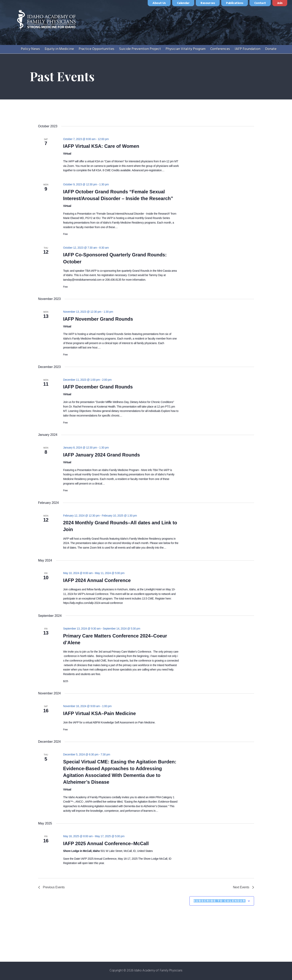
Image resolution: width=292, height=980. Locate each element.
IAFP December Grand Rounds (98, 387)
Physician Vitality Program (186, 49)
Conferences (220, 49)
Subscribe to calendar (220, 901)
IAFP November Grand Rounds (98, 319)
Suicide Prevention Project (140, 49)
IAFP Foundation (248, 49)
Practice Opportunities (97, 49)
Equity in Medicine (59, 49)
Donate (271, 49)
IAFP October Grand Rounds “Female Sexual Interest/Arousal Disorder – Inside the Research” (118, 195)
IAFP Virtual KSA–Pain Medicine (99, 713)
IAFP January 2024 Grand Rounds (101, 455)
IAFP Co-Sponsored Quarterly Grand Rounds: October (115, 258)
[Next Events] (243, 887)
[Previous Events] (51, 887)
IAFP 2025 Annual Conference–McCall (106, 843)
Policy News (30, 49)
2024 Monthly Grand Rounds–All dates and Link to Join (120, 526)
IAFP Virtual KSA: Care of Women (101, 146)
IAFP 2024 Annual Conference (97, 580)
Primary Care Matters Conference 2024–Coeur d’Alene (115, 639)
